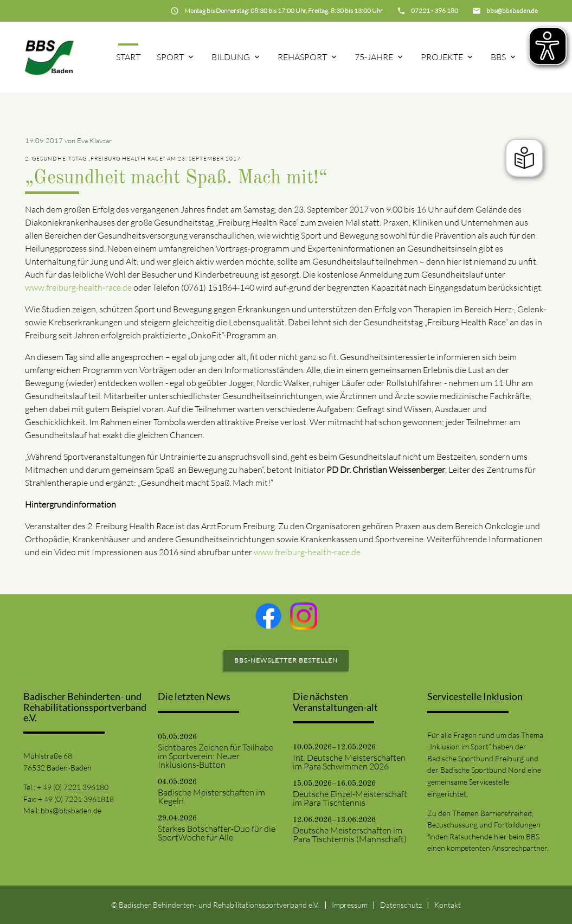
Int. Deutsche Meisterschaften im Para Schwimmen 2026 (349, 762)
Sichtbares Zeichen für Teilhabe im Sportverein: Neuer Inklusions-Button (216, 756)
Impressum (350, 905)
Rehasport (302, 57)
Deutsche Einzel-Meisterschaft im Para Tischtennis (350, 798)
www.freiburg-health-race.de (78, 287)
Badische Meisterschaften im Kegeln (211, 797)
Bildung (231, 57)
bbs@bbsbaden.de (71, 810)
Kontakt (448, 905)
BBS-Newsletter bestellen (286, 660)
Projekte (442, 57)
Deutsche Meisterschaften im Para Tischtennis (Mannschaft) (350, 835)
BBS (498, 57)
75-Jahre (374, 57)
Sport (170, 57)
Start (128, 57)
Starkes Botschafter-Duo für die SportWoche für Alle (217, 833)
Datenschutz (401, 905)
